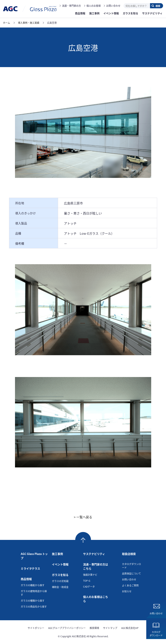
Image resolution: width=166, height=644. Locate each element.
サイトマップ (110, 628)
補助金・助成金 (60, 587)
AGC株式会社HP (130, 628)
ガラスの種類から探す (33, 601)
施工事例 (57, 554)
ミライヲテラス (30, 568)
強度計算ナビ (90, 575)
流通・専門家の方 (71, 6)
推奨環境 (94, 628)
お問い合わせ (113, 6)
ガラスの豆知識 (60, 581)
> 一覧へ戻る (83, 517)
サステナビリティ (94, 554)
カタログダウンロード (156, 634)
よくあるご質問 (130, 585)
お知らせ (127, 591)
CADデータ (89, 587)
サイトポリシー (36, 628)
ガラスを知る (60, 575)
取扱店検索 (129, 554)
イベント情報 (60, 564)
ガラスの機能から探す (33, 585)
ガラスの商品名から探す (34, 606)
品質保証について (131, 573)
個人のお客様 (94, 6)
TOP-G (87, 581)
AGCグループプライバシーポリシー (67, 628)
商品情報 (26, 579)
